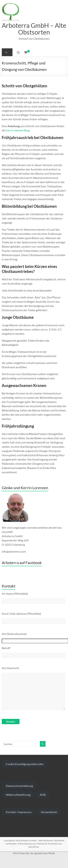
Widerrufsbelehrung (18, 795)
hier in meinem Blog (18, 130)
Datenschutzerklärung (19, 786)
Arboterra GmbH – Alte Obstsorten (34, 29)
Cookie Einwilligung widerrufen (25, 764)
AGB (43, 795)
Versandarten (49, 812)
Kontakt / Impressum (19, 812)
